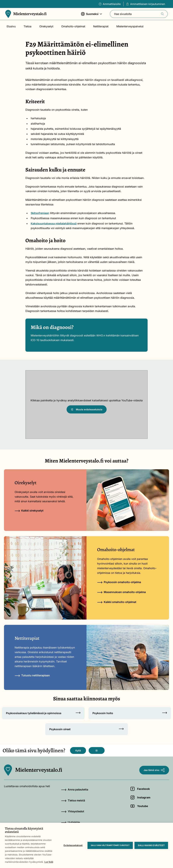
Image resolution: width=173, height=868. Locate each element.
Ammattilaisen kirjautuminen (146, 4)
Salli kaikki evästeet (151, 845)
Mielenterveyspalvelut (130, 26)
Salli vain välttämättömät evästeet (110, 845)
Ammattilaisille (110, 4)
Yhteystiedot (73, 811)
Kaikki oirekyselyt (29, 511)
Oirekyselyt (46, 26)
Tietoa (27, 26)
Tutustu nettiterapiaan (32, 675)
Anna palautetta (75, 789)
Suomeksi (91, 15)
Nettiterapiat (101, 26)
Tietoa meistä (73, 800)
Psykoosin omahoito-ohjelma (119, 582)
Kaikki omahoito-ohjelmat (117, 602)
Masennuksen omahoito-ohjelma (121, 592)
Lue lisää (49, 862)
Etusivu (11, 26)
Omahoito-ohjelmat (73, 26)
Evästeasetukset (73, 845)
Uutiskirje (70, 822)
